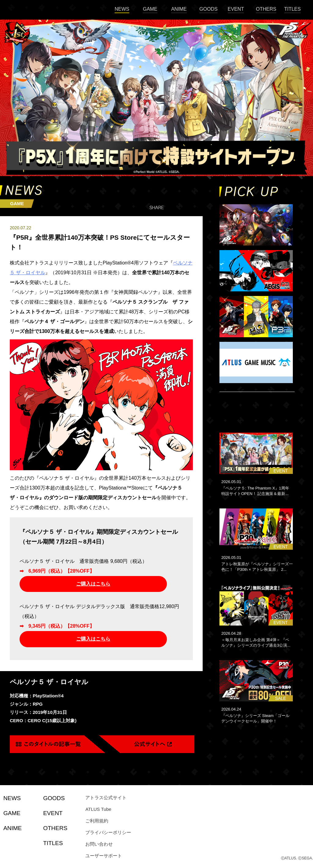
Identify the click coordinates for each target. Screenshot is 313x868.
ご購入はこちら (93, 584)
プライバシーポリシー (108, 832)
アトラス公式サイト (106, 798)
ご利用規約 (97, 821)
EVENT (236, 9)
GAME (150, 9)
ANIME (179, 9)
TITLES (293, 9)
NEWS (122, 9)
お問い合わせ (99, 844)
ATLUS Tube (98, 809)
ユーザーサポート (104, 856)
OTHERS (266, 9)
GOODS (208, 9)
